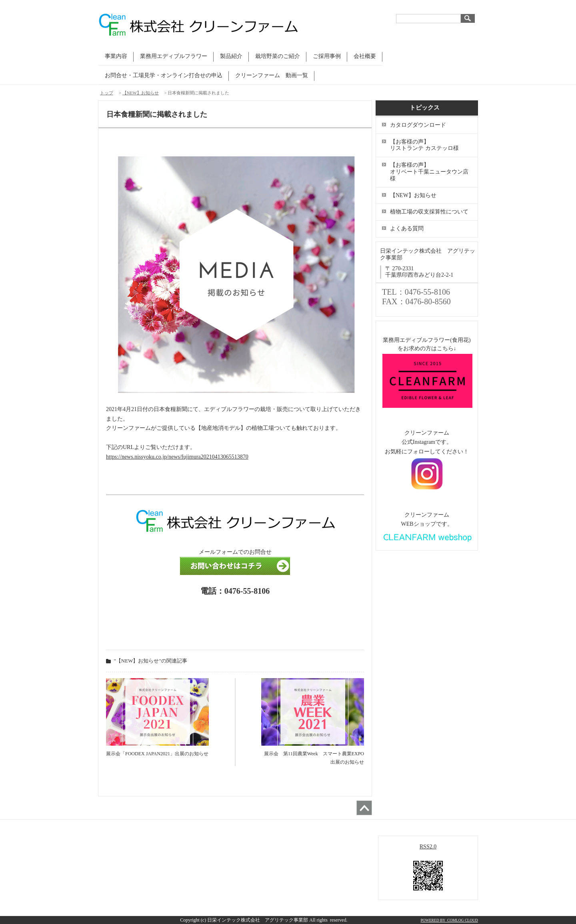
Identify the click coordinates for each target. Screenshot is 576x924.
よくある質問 (407, 229)
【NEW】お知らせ (141, 93)
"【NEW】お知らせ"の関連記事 (151, 661)
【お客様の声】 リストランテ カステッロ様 (429, 145)
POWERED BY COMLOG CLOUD (449, 920)
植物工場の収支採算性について (429, 212)
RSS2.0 (428, 847)
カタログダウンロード (418, 125)
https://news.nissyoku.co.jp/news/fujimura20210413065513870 (177, 457)
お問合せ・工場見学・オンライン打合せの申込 (164, 75)
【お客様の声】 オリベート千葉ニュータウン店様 (429, 172)
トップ (107, 93)
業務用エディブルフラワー (174, 56)
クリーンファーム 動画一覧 (272, 75)
